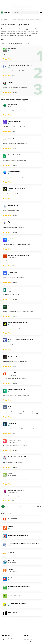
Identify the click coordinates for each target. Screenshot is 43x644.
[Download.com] (6, 12)
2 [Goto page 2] (7, 506)
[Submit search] (13, 12)
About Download (28, 639)
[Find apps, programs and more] (25, 12)
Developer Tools (30, 19)
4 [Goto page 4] (16, 506)
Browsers (14, 19)
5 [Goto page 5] (20, 506)
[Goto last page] (39, 507)
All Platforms (5, 19)
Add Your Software (29, 642)
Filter (4, 40)
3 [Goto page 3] (12, 506)
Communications (21, 19)
